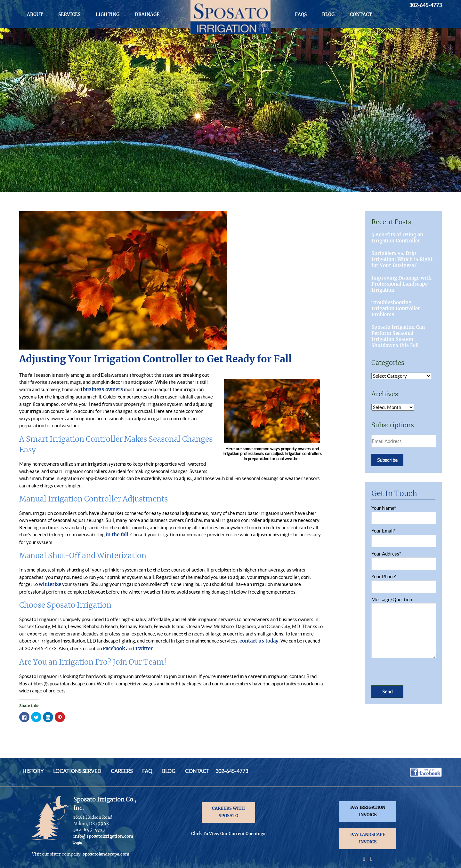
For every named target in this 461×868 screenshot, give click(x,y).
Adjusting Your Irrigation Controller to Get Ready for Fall (155, 359)
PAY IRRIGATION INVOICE (368, 811)
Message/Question (403, 628)
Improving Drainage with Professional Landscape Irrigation (401, 284)
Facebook (114, 649)
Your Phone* (403, 582)
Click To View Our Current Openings (228, 834)
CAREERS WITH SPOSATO (228, 812)
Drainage (147, 15)
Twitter (144, 649)
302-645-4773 (425, 5)
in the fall (117, 535)
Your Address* (403, 559)
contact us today (259, 641)
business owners (103, 390)
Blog (328, 15)
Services (69, 15)
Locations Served (77, 771)
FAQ (147, 771)
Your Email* (403, 536)
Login (78, 843)
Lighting (108, 15)
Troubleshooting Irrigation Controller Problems (396, 309)
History (33, 771)
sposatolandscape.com (106, 854)
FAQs (301, 15)
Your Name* (403, 513)
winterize (50, 584)
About (35, 15)
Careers (122, 771)
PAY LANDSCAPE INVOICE (368, 839)
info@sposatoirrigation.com (103, 836)
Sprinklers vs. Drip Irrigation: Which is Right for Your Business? (402, 260)
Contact (361, 15)
